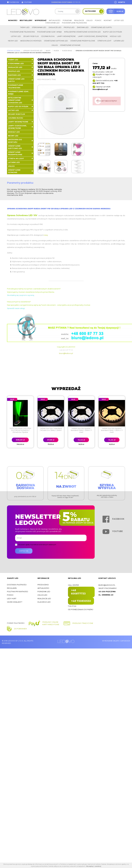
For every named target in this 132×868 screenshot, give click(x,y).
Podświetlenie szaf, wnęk (49, 32)
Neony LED (13, 41)
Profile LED (69, 27)
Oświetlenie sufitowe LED (56, 41)
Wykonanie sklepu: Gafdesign (116, 641)
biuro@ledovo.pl (66, 353)
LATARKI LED (119, 41)
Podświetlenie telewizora (74, 23)
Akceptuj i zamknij (94, 866)
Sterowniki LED (52, 23)
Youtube (27, 2)
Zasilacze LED (55, 27)
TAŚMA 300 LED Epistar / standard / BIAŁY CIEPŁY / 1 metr (112, 430)
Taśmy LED (25, 27)
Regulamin (12, 588)
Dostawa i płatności (17, 585)
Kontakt (108, 20)
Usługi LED (42, 595)
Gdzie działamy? (15, 602)
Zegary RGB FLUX (31, 36)
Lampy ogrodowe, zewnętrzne (93, 36)
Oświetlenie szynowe (70, 45)
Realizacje (79, 20)
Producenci (43, 585)
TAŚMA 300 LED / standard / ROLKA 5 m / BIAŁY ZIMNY (51, 429)
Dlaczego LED (44, 602)
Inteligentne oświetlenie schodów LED (82, 32)
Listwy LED (119, 20)
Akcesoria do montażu (31, 41)
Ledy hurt (12, 599)
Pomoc (98, 20)
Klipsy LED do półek (113, 32)
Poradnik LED (44, 592)
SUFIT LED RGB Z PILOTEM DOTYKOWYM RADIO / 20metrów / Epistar (20, 430)
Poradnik (67, 20)
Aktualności (55, 20)
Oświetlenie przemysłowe (83, 41)
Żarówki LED (83, 27)
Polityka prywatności (17, 592)
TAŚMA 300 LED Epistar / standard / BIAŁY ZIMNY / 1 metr (81, 430)
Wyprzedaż (41, 20)
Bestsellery (26, 20)
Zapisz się (24, 551)
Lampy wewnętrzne (66, 36)
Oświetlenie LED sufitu (101, 27)
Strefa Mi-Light (104, 41)
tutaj (46, 235)
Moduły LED (115, 36)
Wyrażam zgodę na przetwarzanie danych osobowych (37, 545)
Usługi (89, 20)
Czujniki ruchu (48, 36)
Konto (122, 2)
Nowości (13, 20)
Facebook (13, 2)
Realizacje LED (44, 599)
